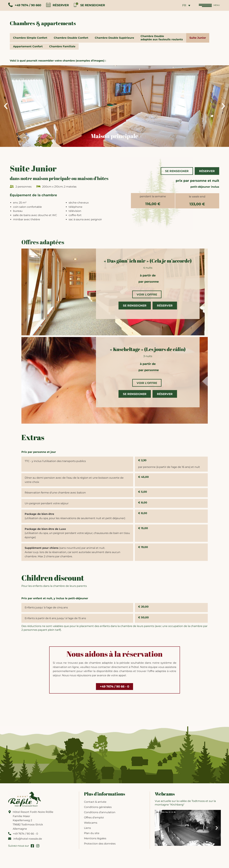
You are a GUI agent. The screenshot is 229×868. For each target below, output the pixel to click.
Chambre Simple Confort (30, 40)
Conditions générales (98, 810)
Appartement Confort (28, 49)
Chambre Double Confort (71, 40)
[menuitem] (183, 6)
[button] (6, 108)
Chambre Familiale (62, 49)
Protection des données (100, 846)
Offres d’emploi (94, 820)
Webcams (91, 825)
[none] (183, 6)
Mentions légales (95, 841)
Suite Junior (198, 40)
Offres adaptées (43, 240)
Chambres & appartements (43, 25)
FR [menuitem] (181, 6)
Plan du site (92, 836)
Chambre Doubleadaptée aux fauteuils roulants (162, 40)
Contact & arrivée (95, 805)
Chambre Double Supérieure (114, 40)
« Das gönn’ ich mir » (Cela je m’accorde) (148, 263)
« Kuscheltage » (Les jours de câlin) (148, 352)
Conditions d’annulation (100, 815)
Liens (87, 831)
